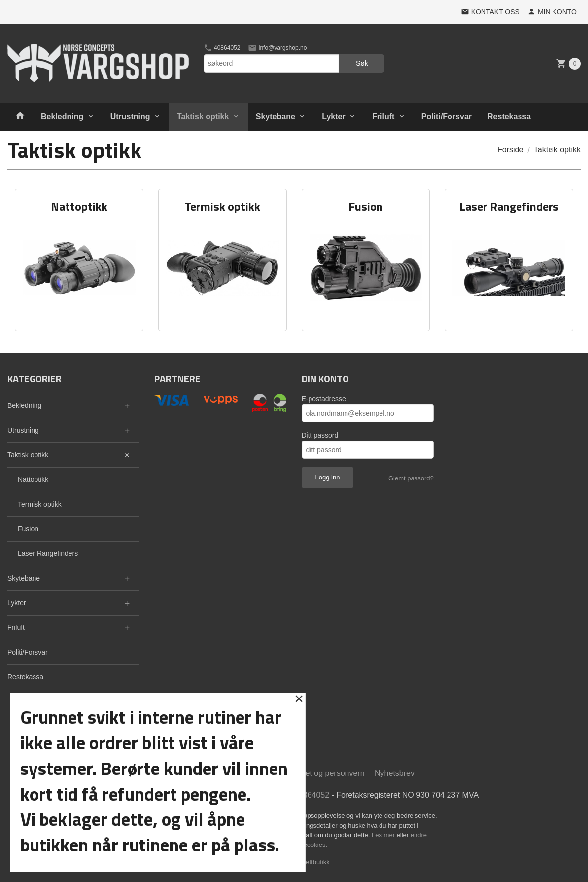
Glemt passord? (411, 478)
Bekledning (62, 117)
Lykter (333, 117)
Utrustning (130, 117)
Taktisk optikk (203, 117)
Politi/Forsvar (447, 117)
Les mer (384, 835)
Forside (510, 150)
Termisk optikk (40, 504)
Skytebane (276, 117)
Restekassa (509, 117)
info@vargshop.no (277, 48)
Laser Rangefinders (48, 553)
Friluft (383, 117)
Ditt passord (320, 435)
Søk (362, 63)
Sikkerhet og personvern (322, 773)
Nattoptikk (33, 479)
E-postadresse (324, 399)
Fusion (28, 529)
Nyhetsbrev (395, 773)
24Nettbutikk (312, 862)
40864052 (222, 48)
